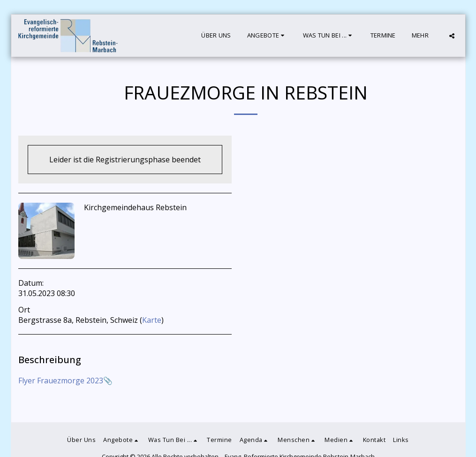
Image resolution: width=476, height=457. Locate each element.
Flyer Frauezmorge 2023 (61, 381)
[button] (267, 36)
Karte (152, 320)
